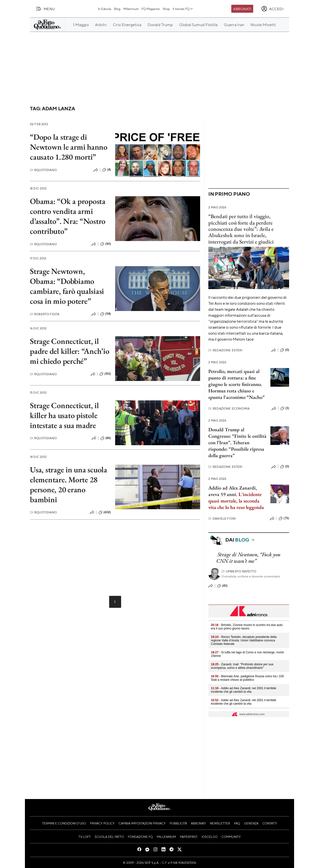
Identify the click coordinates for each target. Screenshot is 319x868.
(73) (284, 518)
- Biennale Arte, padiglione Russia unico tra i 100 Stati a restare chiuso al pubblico (247, 678)
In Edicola (105, 9)
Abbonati (242, 9)
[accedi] (272, 9)
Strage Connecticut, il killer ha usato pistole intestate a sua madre (64, 415)
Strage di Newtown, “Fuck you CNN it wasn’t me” (248, 558)
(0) (285, 350)
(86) (106, 438)
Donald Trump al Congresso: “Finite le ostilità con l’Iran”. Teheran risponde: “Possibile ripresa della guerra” (237, 442)
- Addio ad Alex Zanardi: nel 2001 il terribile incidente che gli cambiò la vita (243, 690)
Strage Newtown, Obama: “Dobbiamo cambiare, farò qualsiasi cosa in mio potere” (67, 286)
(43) (222, 586)
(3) (285, 408)
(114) (106, 314)
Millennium (131, 9)
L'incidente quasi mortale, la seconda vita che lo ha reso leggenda (236, 501)
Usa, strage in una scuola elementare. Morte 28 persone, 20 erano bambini (69, 485)
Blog (117, 9)
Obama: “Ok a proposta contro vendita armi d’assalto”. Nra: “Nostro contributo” (68, 216)
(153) (105, 374)
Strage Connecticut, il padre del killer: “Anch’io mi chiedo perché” (70, 351)
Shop (166, 9)
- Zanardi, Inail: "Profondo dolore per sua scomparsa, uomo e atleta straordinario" (242, 666)
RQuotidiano (43, 170)
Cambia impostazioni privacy (142, 823)
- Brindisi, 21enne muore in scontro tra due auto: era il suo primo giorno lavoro (247, 627)
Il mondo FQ (183, 9)
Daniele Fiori (222, 519)
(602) (105, 512)
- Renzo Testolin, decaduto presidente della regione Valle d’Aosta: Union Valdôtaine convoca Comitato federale (244, 640)
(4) (107, 170)
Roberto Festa (45, 314)
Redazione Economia (229, 408)
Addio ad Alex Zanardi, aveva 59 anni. (233, 491)
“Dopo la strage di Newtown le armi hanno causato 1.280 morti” (69, 147)
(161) (106, 244)
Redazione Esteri (225, 350)
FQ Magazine (151, 9)
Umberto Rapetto (239, 571)
